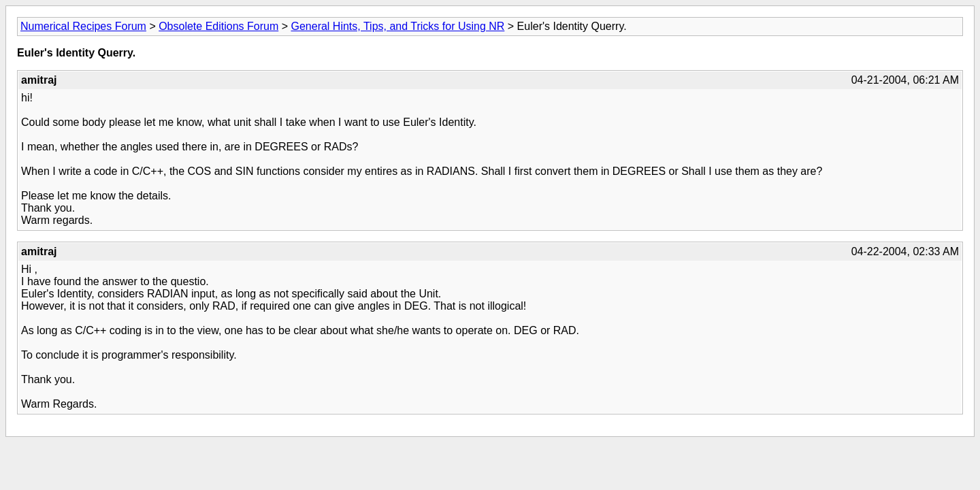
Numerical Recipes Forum (83, 26)
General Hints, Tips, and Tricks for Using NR (397, 26)
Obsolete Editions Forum (218, 26)
